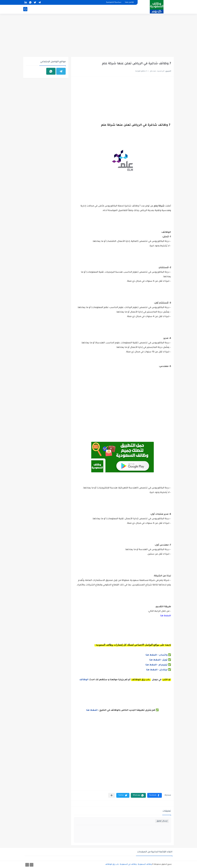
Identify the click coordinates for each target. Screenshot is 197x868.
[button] (155, 795)
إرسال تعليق (162, 821)
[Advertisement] (99, 36)
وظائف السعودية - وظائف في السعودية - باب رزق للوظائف (128, 864)
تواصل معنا (129, 2)
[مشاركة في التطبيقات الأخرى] (112, 795)
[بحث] (25, 9)
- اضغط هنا (152, 655)
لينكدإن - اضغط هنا (157, 670)
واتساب (163, 655)
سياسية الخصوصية (114, 2)
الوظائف (84, 680)
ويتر (165, 660)
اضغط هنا (166, 616)
